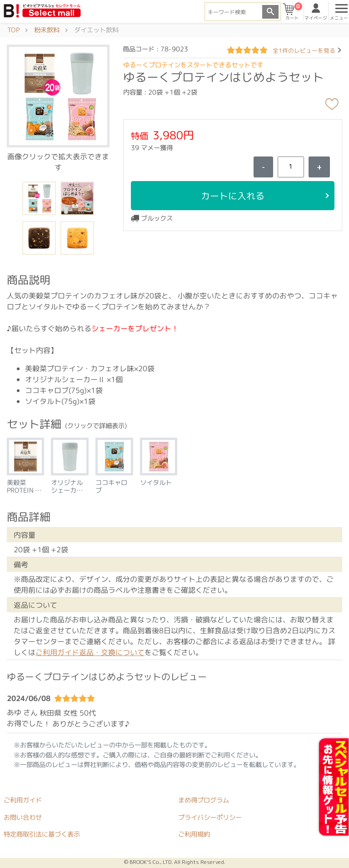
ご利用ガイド (23, 800)
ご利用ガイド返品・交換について (90, 652)
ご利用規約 (194, 834)
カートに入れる (233, 196)
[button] (58, 96)
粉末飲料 (47, 30)
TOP (13, 30)
